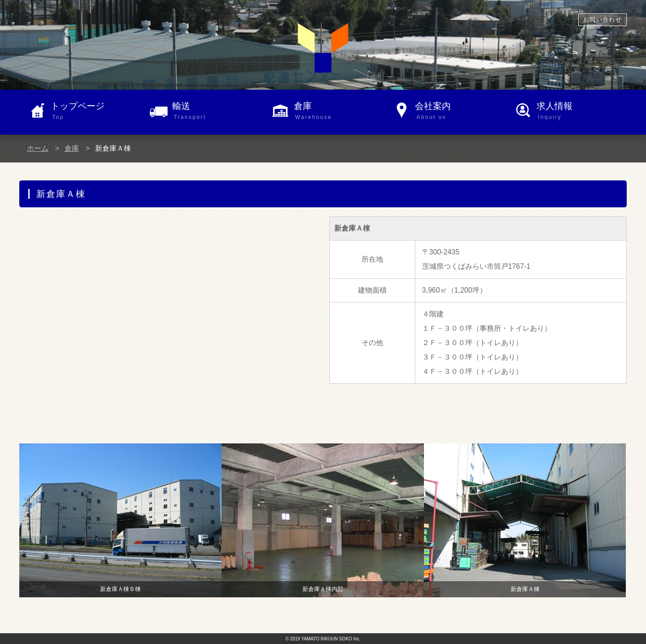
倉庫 (339, 111)
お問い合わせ (602, 20)
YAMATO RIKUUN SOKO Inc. (331, 639)
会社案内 (460, 111)
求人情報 (582, 111)
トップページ (96, 111)
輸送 (217, 111)
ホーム (38, 148)
